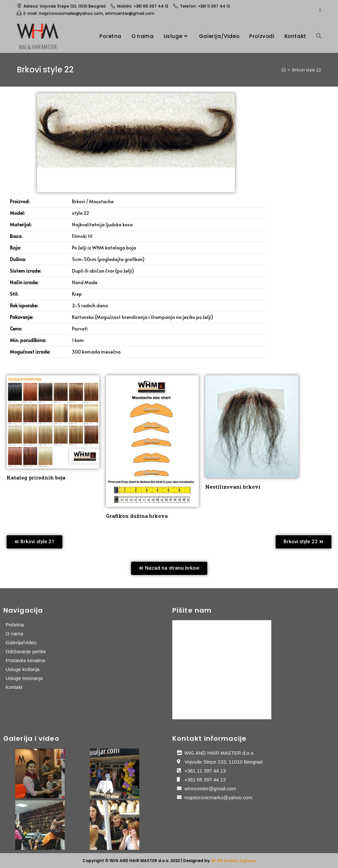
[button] (34, 542)
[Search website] (319, 36)
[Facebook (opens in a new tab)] (319, 10)
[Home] (284, 70)
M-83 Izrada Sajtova (234, 861)
